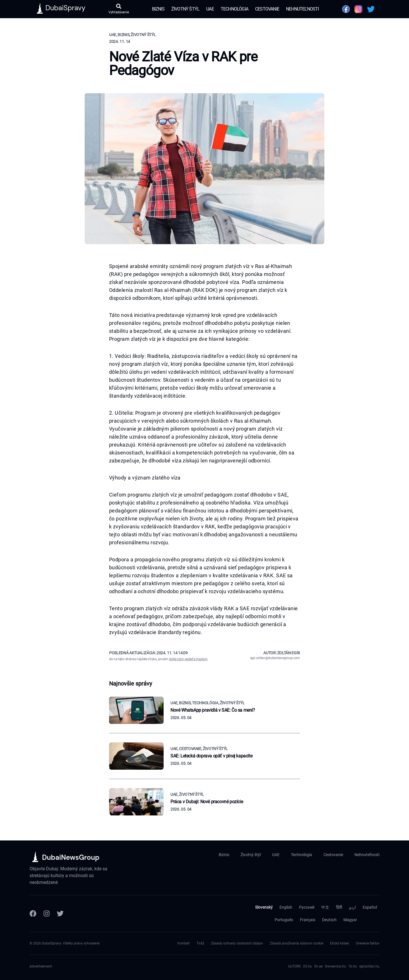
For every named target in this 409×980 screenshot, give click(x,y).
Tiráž (200, 943)
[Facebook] (33, 913)
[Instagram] (47, 913)
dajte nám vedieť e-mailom (188, 659)
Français (308, 920)
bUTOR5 (295, 966)
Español (370, 907)
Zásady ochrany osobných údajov (237, 943)
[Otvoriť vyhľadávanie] (119, 9)
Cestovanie (267, 9)
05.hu (307, 966)
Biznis (158, 9)
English (286, 907)
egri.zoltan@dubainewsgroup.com (275, 658)
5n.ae (318, 966)
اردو (352, 907)
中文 (325, 907)
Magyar (350, 920)
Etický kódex (340, 943)
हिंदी (339, 907)
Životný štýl (185, 9)
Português (284, 920)
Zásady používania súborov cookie (297, 943)
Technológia (234, 9)
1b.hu (353, 966)
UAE (210, 9)
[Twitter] (60, 913)
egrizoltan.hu (369, 966)
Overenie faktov (368, 943)
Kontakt (184, 943)
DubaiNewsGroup (71, 857)
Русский (307, 907)
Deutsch (329, 920)
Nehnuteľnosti (302, 9)
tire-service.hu (335, 966)
